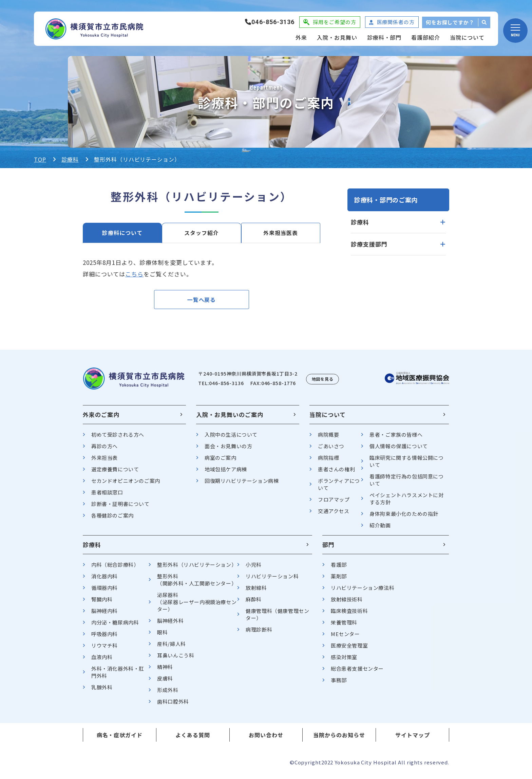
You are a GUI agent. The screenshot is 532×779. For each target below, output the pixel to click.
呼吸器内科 (104, 637)
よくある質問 (193, 738)
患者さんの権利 (336, 472)
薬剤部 (339, 579)
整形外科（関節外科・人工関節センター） (197, 583)
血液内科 (102, 660)
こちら (134, 274)
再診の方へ (104, 449)
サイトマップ (413, 738)
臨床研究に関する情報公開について (406, 464)
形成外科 (168, 693)
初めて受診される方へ (118, 438)
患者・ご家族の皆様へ (396, 438)
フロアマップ (334, 502)
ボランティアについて (339, 487)
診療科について (122, 233)
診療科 (70, 159)
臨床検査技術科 (349, 614)
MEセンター (345, 637)
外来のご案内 (101, 418)
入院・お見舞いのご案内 (230, 418)
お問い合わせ (266, 738)
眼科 (162, 635)
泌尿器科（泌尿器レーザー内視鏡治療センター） (197, 605)
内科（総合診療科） (115, 568)
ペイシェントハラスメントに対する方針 (406, 502)
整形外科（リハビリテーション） (197, 568)
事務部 (339, 683)
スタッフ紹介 (202, 233)
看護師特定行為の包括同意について (406, 483)
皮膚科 (165, 681)
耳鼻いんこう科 (176, 658)
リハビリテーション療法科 (363, 591)
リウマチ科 (104, 648)
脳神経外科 (170, 624)
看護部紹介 (426, 37)
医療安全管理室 (349, 648)
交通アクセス (334, 514)
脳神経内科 (104, 614)
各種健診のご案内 (112, 518)
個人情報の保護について (399, 449)
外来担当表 (104, 461)
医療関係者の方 (396, 22)
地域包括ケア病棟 (226, 472)
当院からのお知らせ (339, 738)
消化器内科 (104, 579)
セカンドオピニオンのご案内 (126, 484)
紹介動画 (380, 528)
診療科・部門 (384, 37)
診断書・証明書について (120, 507)
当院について (467, 37)
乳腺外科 (102, 690)
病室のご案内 (221, 461)
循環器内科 (104, 591)
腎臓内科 (102, 602)
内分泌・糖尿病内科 (115, 625)
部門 (328, 548)
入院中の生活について (231, 438)
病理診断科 (259, 632)
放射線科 (256, 591)
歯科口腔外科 (173, 704)
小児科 (254, 568)
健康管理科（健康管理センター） (277, 617)
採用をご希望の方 (334, 22)
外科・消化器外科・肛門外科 (118, 675)
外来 (301, 37)
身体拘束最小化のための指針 (404, 517)
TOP (40, 159)
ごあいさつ (331, 449)
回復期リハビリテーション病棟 (242, 484)
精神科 (165, 670)
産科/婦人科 (172, 647)
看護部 (339, 568)
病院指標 (328, 461)
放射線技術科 (347, 602)
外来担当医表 (281, 233)
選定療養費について (115, 472)
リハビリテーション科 (272, 579)
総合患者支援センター (357, 672)
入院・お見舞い (337, 37)
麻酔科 (254, 602)
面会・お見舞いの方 (228, 449)
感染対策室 (344, 660)
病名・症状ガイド (120, 738)
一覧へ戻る (202, 301)
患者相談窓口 (107, 495)
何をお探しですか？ (450, 22)
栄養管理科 (344, 625)
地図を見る (323, 382)
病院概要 (328, 438)
